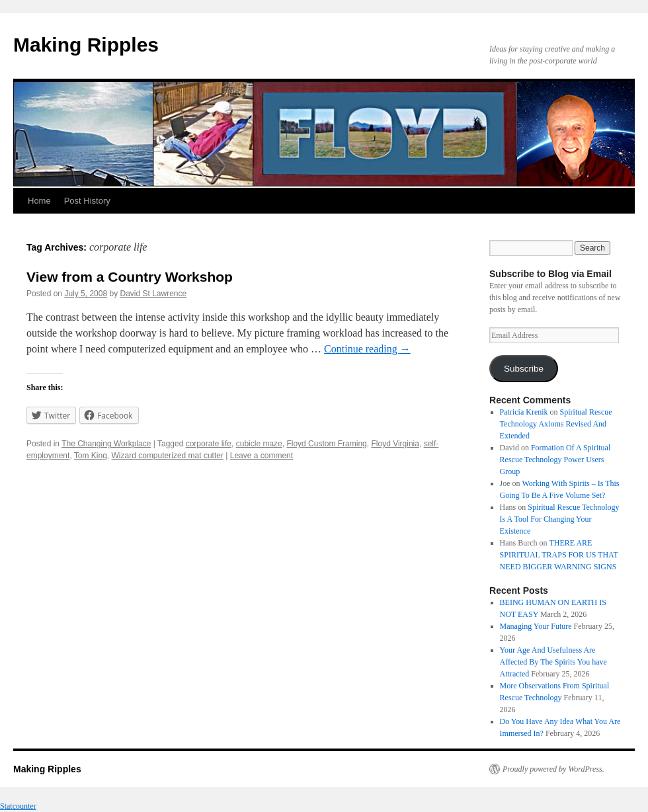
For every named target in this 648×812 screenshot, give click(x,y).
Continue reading (367, 349)
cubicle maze (259, 444)
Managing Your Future (536, 626)
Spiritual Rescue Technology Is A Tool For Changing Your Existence (560, 519)
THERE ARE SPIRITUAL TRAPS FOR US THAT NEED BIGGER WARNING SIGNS (559, 555)
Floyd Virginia (395, 444)
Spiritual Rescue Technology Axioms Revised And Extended (556, 424)
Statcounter (18, 806)
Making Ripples (86, 45)
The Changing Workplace (106, 444)
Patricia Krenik (524, 412)
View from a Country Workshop (130, 277)
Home (39, 201)
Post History (87, 201)
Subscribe (524, 369)
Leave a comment (262, 456)
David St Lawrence (153, 294)
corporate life (209, 444)
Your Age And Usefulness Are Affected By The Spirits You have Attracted (553, 662)
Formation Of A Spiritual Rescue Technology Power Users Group (555, 460)
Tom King (91, 456)
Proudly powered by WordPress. (553, 769)
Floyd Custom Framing (326, 444)
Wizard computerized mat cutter (168, 456)
